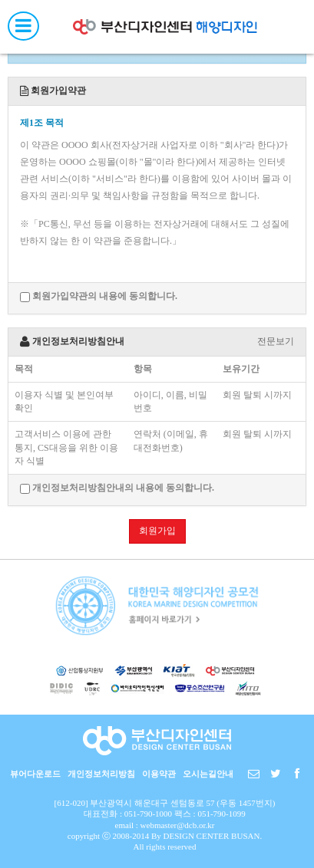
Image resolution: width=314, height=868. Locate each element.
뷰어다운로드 (35, 774)
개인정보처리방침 (101, 774)
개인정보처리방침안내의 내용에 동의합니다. (117, 488)
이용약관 (159, 774)
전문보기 (276, 341)
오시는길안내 (208, 774)
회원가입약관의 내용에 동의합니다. (99, 296)
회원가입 (157, 531)
